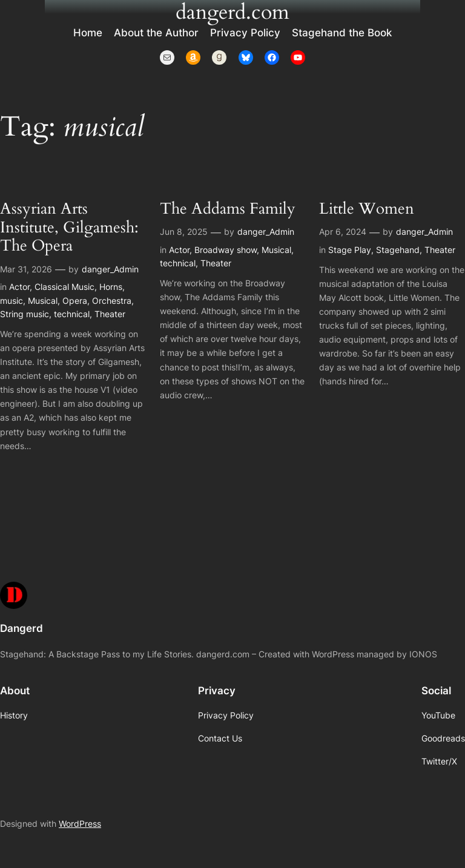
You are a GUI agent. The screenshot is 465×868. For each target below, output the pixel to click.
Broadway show (226, 250)
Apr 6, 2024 (343, 232)
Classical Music (64, 287)
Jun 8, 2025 (184, 232)
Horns (111, 287)
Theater (110, 314)
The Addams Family (228, 209)
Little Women (367, 209)
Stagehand (398, 250)
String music (25, 314)
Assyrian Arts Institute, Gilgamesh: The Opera (69, 228)
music (12, 301)
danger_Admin (110, 269)
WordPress (80, 824)
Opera (75, 301)
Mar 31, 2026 (26, 269)
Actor (19, 287)
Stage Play (350, 250)
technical (72, 314)
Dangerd (21, 628)
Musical (43, 301)
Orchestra (112, 301)
